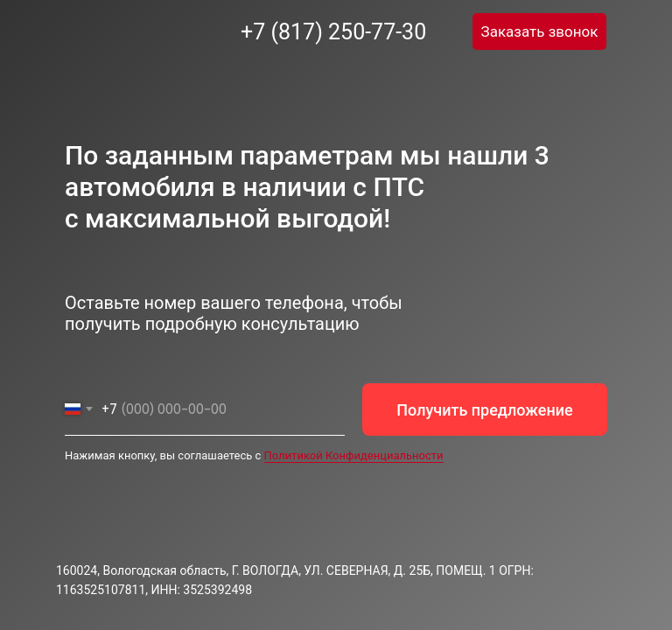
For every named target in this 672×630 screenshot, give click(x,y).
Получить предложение (484, 410)
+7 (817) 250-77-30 (333, 32)
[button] (539, 31)
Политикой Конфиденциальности (354, 455)
